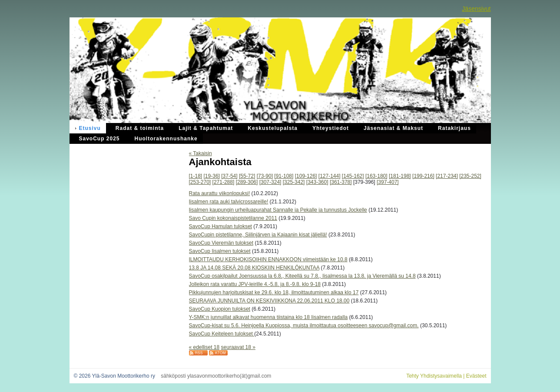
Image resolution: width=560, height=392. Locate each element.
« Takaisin (200, 153)
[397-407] (388, 182)
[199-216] (423, 176)
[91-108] (284, 176)
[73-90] (265, 176)
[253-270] (200, 182)
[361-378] (341, 182)
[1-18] (196, 176)
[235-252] (470, 176)
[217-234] (447, 176)
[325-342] (294, 182)
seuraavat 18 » (238, 347)
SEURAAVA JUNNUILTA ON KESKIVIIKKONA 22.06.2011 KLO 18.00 (269, 301)
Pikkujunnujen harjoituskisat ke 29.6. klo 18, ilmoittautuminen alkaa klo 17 (274, 292)
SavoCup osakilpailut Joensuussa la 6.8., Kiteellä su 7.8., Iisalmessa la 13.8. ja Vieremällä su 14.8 (302, 276)
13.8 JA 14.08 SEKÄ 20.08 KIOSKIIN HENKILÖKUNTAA (254, 268)
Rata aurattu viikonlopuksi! (220, 193)
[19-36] (212, 176)
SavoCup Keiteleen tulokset (222, 334)
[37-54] (229, 176)
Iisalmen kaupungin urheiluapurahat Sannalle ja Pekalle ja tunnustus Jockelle (278, 210)
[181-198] (400, 176)
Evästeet (476, 376)
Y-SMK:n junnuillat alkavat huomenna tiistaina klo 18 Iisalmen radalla (268, 317)
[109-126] (306, 176)
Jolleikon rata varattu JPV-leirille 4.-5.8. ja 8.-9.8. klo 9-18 (255, 284)
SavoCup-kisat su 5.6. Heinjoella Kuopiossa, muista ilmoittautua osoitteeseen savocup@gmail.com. (304, 326)
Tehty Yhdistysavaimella (434, 376)
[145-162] (353, 176)
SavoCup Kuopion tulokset (220, 309)
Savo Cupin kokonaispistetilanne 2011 (233, 218)
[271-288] (224, 182)
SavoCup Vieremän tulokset (221, 243)
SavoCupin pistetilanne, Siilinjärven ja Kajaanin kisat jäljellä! (258, 235)
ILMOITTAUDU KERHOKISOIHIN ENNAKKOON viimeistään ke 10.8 (268, 259)
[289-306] (247, 182)
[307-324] (270, 182)
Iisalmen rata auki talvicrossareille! (229, 202)
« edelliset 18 (204, 347)
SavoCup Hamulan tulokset (220, 226)
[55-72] (247, 176)
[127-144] (330, 176)
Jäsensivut (476, 9)
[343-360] (317, 182)
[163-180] (376, 176)
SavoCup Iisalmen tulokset (220, 251)
